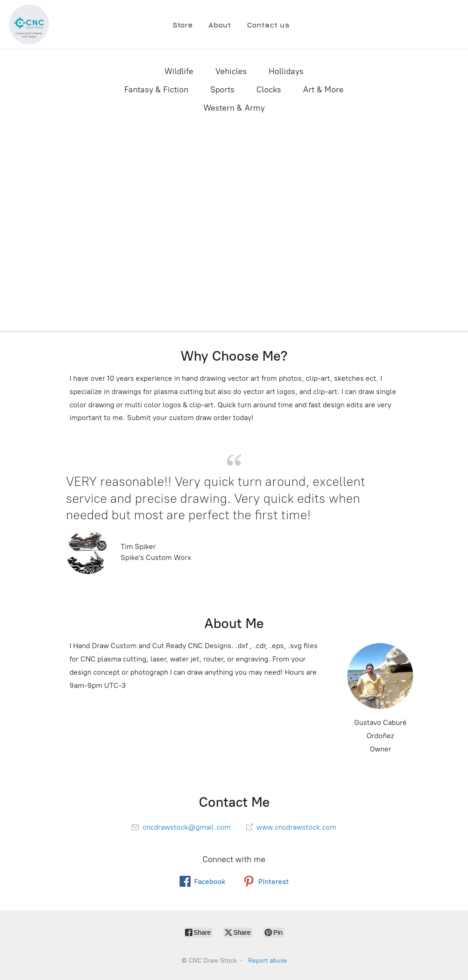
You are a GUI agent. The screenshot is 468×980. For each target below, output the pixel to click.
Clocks (269, 90)
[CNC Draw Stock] (29, 24)
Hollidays (286, 71)
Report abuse (268, 961)
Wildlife (179, 71)
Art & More (323, 90)
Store (182, 25)
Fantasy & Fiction (156, 90)
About (220, 25)
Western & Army (234, 108)
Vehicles (231, 71)
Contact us (268, 25)
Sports (222, 90)
